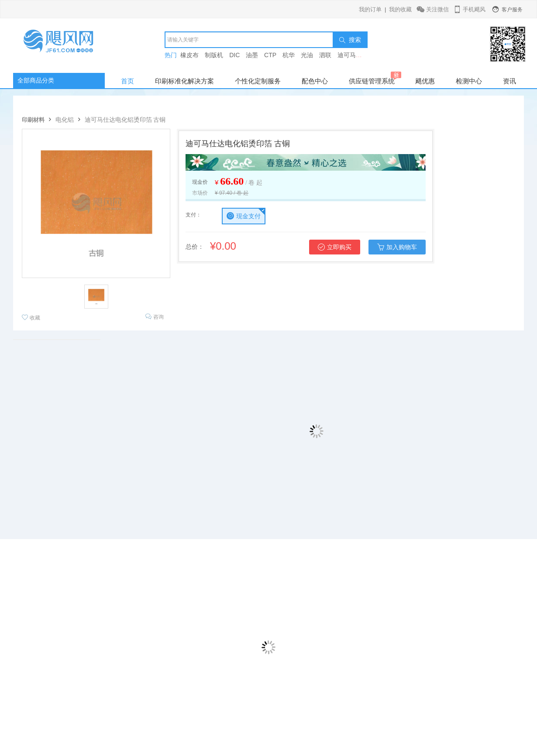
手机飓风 (469, 9)
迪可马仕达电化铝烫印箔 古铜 (125, 120)
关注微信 (433, 9)
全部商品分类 (36, 80)
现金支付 (244, 216)
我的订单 (370, 9)
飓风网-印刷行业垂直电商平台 (68, 46)
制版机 (214, 55)
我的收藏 (400, 9)
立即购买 (335, 247)
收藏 (31, 318)
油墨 (252, 55)
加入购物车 (397, 247)
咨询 (155, 317)
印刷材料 (33, 120)
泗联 (325, 55)
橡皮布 (189, 55)
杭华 (289, 55)
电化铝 (65, 120)
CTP (270, 55)
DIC (234, 55)
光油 (307, 55)
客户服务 (507, 10)
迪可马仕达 (353, 55)
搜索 (350, 40)
